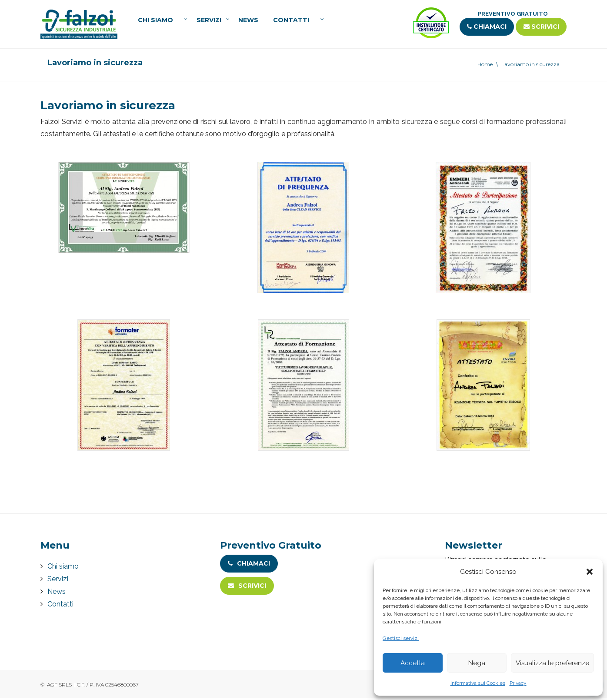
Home (485, 66)
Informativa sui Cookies (478, 683)
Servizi (209, 21)
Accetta (413, 663)
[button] (590, 572)
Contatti (291, 21)
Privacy (518, 683)
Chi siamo (155, 21)
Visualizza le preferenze (552, 663)
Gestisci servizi (401, 638)
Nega (477, 663)
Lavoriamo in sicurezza (530, 66)
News (248, 21)
